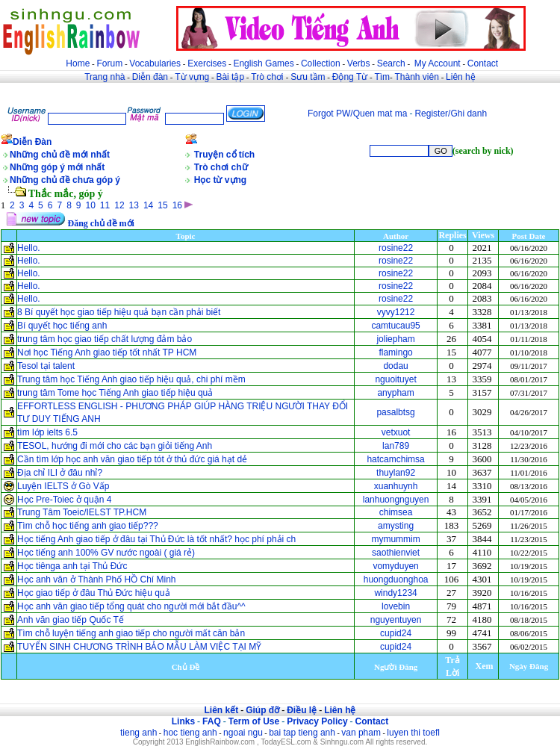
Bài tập (230, 77)
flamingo (395, 352)
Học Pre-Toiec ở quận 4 (64, 500)
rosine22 (396, 248)
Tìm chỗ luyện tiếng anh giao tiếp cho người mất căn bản (131, 633)
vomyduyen (395, 566)
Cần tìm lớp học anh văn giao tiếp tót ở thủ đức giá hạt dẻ (132, 459)
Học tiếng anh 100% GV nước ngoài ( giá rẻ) (106, 553)
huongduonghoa (396, 580)
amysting (396, 526)
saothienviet (396, 553)
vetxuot (396, 432)
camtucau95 (395, 326)
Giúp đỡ (262, 710)
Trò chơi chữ (221, 167)
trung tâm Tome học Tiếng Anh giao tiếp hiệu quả (115, 393)
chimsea (396, 512)
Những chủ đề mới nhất (60, 155)
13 (134, 205)
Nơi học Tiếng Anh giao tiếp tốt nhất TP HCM (107, 352)
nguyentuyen (396, 620)
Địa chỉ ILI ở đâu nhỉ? (60, 473)
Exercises (207, 63)
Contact (483, 63)
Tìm (382, 77)
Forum (109, 63)
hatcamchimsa (395, 459)
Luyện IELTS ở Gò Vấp (63, 486)
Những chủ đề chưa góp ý (65, 180)
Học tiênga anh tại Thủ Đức (72, 566)
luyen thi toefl (413, 733)
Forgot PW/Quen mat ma (357, 114)
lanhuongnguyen (396, 500)
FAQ (212, 721)
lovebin (396, 606)
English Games (263, 63)
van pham (361, 733)
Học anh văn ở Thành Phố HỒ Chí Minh (97, 580)
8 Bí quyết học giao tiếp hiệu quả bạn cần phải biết (119, 312)
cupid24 (396, 633)
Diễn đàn (150, 77)
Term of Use (254, 721)
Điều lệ (302, 710)
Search (391, 63)
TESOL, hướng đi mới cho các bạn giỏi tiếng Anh (115, 446)
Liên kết (221, 710)
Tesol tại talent (46, 366)
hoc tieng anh (190, 733)
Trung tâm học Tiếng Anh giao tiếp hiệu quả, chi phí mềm (131, 379)
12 (119, 205)
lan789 (396, 446)
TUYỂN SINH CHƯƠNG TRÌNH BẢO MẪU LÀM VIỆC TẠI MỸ (141, 647)
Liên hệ (461, 77)
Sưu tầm (308, 77)
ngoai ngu (243, 733)
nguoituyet (395, 379)
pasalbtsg (395, 412)
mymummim (395, 539)
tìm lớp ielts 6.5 (47, 432)
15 (162, 205)
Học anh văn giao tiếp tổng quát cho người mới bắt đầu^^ (131, 606)
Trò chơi (268, 77)
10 (91, 205)
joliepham (395, 339)
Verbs (359, 63)
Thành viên (417, 77)
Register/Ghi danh (451, 114)
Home (78, 63)
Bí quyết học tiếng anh (62, 326)
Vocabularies (155, 63)
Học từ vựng (220, 180)
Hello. (29, 248)
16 (177, 205)
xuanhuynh (396, 486)
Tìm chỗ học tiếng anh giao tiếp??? (88, 526)
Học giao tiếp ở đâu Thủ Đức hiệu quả (94, 593)
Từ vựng (192, 77)
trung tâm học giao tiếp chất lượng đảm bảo (105, 339)
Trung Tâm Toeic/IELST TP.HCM (82, 512)
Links (183, 721)
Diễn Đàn (32, 142)
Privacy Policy (317, 721)
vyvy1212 (396, 312)
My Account (438, 63)
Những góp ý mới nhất (57, 167)
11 (105, 205)
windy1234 (395, 593)
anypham (395, 393)
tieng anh (139, 733)
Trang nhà (105, 77)
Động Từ (350, 77)
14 (148, 205)
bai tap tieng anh (302, 733)
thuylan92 (396, 473)
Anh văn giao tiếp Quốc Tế (71, 620)
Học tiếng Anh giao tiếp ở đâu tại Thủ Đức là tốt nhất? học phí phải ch (156, 539)
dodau (395, 366)
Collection (321, 63)
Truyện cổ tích (224, 155)
